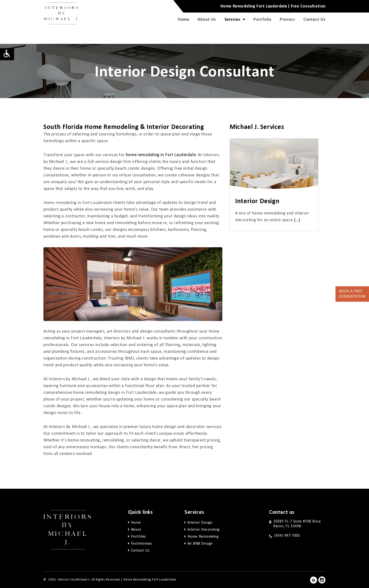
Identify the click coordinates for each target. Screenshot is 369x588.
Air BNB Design (200, 544)
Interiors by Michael (62, 13)
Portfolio (262, 19)
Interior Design (200, 523)
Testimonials (142, 544)
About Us (207, 19)
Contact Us (314, 19)
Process (287, 19)
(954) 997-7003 (287, 536)
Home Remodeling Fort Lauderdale (150, 580)
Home (184, 19)
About (136, 530)
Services (235, 19)
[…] (297, 220)
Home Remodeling (203, 537)
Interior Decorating (204, 530)
